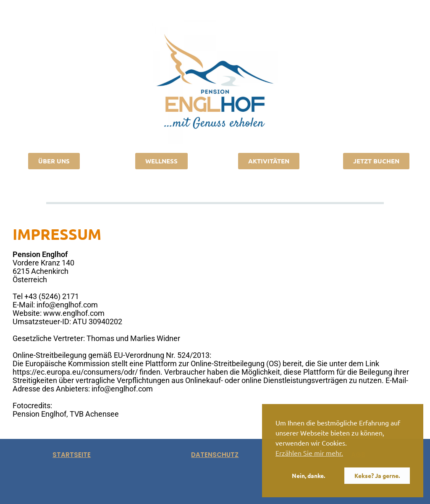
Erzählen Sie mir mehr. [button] (309, 453)
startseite (72, 455)
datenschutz (215, 455)
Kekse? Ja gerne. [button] (377, 475)
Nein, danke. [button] (308, 475)
